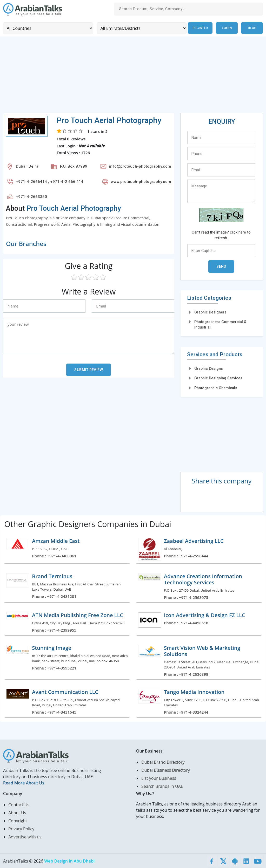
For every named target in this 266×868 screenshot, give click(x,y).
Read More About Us (24, 783)
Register (200, 28)
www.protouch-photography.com (141, 181)
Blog (252, 28)
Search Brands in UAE (162, 786)
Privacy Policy (21, 829)
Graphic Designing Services (218, 378)
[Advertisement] (133, 76)
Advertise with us (25, 837)
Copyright (18, 821)
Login (227, 28)
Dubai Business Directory (166, 770)
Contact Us (19, 804)
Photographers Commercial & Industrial (220, 324)
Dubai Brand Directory (163, 762)
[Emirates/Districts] (141, 28)
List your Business (159, 778)
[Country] (48, 28)
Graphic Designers (210, 312)
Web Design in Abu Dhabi (69, 861)
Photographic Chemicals (216, 388)
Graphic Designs (209, 368)
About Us (17, 812)
